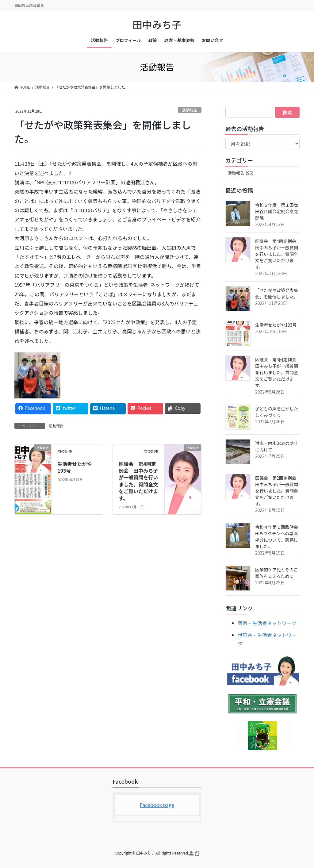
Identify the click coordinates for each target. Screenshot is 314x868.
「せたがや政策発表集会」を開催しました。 (277, 293)
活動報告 (190, 110)
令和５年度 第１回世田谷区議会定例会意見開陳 (277, 211)
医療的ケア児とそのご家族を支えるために (277, 573)
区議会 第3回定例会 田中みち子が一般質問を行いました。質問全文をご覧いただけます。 (278, 372)
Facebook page (157, 805)
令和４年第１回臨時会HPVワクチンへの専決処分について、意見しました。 (277, 537)
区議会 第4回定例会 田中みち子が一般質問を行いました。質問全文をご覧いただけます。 (138, 481)
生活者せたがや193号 (75, 467)
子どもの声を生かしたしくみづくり (277, 412)
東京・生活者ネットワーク (267, 623)
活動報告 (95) (240, 173)
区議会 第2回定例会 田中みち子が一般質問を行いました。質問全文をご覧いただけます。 (278, 491)
